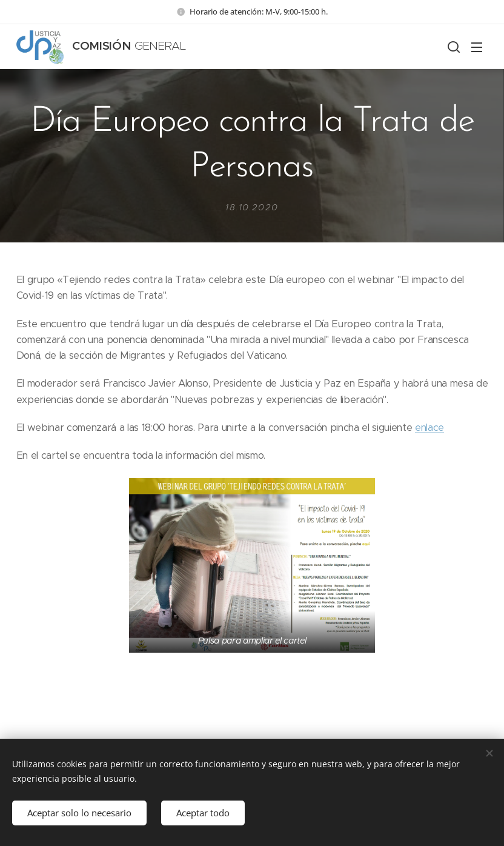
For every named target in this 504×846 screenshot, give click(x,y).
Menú (477, 47)
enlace (429, 428)
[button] (453, 47)
